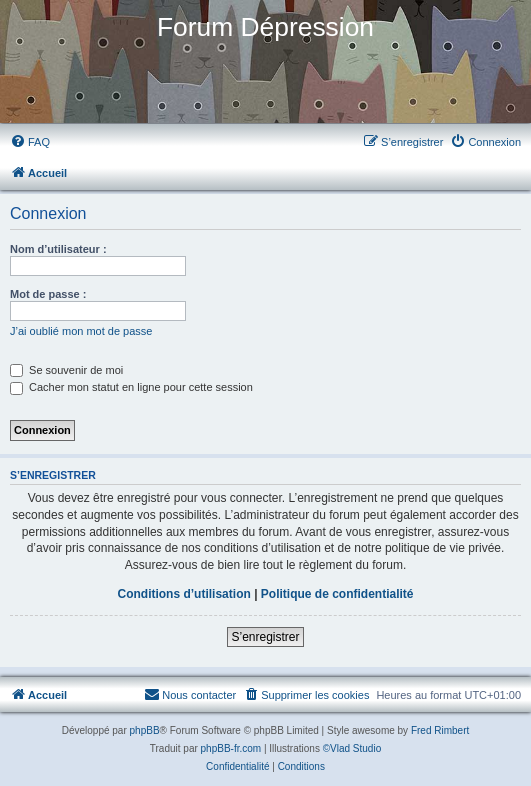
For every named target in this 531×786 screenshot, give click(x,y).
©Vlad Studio (352, 748)
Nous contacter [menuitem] (190, 694)
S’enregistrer (265, 637)
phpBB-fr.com (231, 748)
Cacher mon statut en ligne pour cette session (131, 387)
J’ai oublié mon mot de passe (81, 331)
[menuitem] (30, 142)
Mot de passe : (48, 294)
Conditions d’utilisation (183, 594)
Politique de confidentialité (337, 594)
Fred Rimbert (440, 730)
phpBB (145, 730)
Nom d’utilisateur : (58, 249)
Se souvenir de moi (66, 370)
